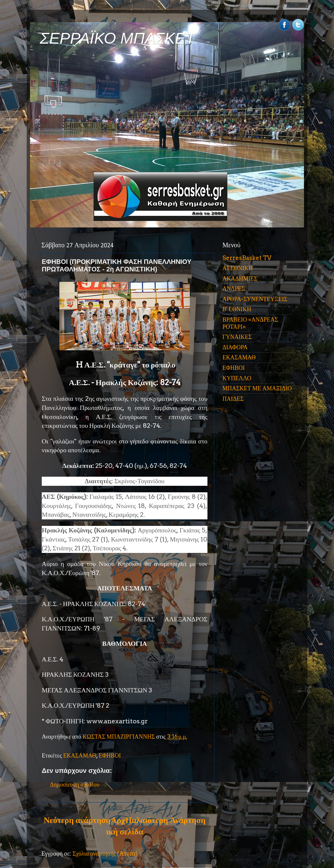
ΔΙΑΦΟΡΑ (235, 347)
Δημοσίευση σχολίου (75, 784)
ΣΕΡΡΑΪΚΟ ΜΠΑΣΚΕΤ (117, 38)
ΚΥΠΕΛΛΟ (237, 378)
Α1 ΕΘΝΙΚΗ (238, 268)
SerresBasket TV (247, 258)
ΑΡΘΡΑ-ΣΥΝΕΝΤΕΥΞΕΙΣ (255, 299)
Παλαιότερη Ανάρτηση (165, 820)
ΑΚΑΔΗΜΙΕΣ (240, 278)
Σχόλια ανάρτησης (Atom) (105, 854)
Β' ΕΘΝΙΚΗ (237, 309)
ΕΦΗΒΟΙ (110, 755)
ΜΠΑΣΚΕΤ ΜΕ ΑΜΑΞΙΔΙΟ (257, 388)
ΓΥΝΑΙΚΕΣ (237, 337)
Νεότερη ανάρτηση (77, 820)
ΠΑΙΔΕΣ (233, 399)
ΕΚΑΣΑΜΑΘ (80, 755)
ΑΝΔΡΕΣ (234, 289)
